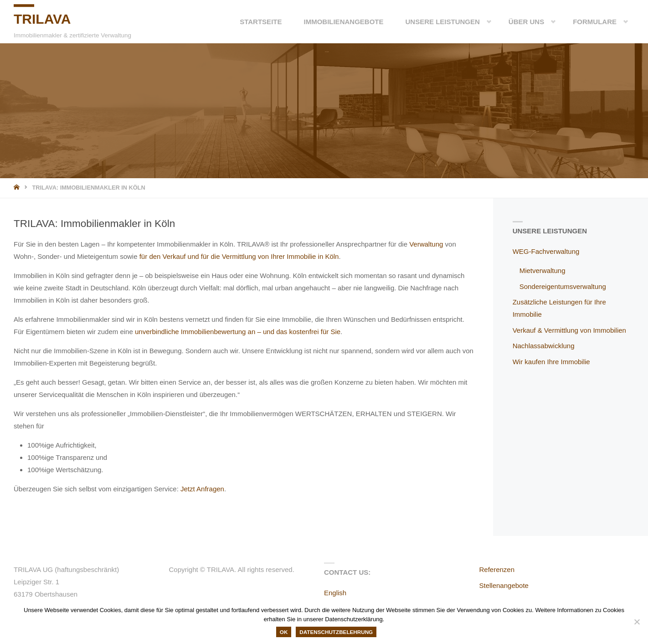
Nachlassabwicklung (544, 346)
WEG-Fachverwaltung (546, 251)
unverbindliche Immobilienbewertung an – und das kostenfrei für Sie (238, 332)
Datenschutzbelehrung (336, 632)
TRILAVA (42, 19)
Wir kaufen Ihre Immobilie (551, 362)
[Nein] (637, 622)
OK (284, 632)
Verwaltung (426, 244)
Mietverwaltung (543, 270)
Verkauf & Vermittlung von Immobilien (569, 330)
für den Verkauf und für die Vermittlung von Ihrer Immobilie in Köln (239, 256)
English (335, 593)
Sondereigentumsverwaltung (563, 286)
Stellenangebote (504, 585)
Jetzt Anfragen (202, 489)
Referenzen (497, 569)
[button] (482, 22)
